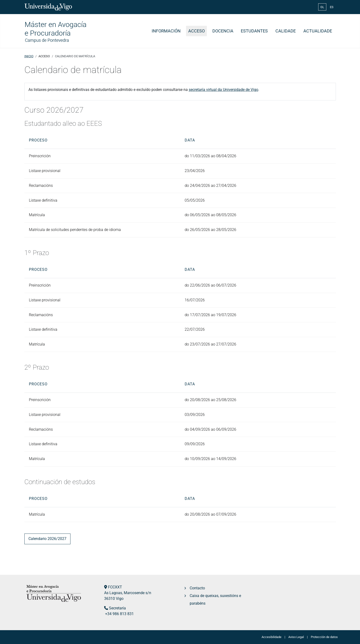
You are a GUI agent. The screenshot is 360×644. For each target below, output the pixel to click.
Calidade (286, 31)
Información (166, 31)
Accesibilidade (271, 637)
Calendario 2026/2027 (47, 539)
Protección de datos (324, 637)
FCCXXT (115, 587)
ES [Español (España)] (332, 7)
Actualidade (318, 31)
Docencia (223, 31)
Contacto (197, 588)
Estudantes (254, 31)
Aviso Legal (296, 637)
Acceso (196, 31)
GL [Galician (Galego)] (322, 7)
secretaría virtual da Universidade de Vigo (223, 90)
